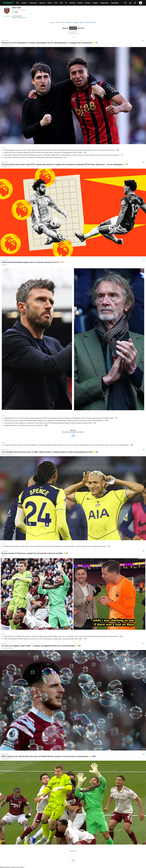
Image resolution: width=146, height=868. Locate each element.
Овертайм (4, 265)
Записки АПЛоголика (7, 648)
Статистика (69, 23)
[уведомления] (130, 3)
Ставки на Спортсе (7, 45)
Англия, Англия (6, 167)
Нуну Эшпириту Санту (20, 17)
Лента (52, 23)
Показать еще (73, 851)
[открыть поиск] (125, 3)
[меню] (18, 3)
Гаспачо (4, 556)
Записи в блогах (91, 23)
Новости (82, 23)
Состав (57, 23)
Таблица (76, 23)
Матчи (62, 23)
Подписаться (7, 16)
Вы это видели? (6, 759)
